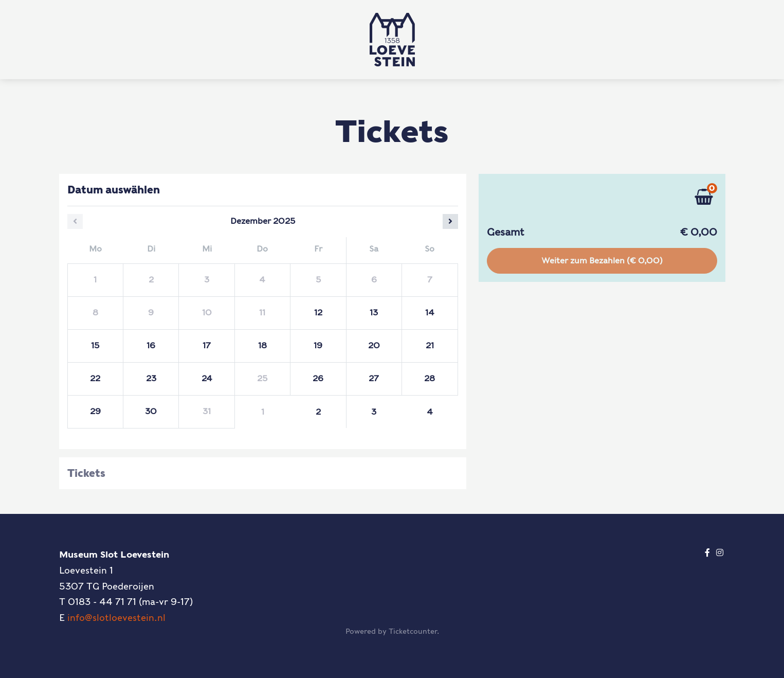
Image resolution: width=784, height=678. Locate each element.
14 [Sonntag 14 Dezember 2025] (430, 313)
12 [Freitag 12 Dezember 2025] (318, 313)
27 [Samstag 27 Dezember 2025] (374, 378)
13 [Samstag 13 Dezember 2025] (374, 313)
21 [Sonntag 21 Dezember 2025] (430, 345)
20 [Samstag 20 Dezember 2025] (374, 345)
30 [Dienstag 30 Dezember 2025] (151, 411)
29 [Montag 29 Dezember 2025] (95, 411)
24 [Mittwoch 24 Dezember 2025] (207, 378)
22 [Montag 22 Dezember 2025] (95, 378)
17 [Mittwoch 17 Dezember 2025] (207, 345)
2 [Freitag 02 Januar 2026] (318, 412)
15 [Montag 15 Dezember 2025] (95, 345)
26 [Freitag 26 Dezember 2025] (318, 378)
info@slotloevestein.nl (116, 618)
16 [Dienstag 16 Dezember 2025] (151, 345)
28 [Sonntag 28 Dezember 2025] (430, 378)
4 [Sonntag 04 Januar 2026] (430, 412)
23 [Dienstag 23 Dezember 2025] (151, 378)
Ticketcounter (413, 631)
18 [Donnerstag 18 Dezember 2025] (262, 345)
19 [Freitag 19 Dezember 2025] (318, 345)
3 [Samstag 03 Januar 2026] (374, 412)
